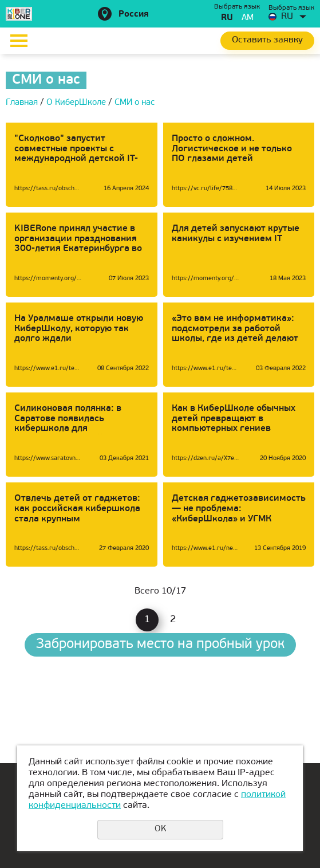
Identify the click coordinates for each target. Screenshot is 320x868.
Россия (134, 15)
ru (227, 18)
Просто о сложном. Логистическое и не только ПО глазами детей (232, 149)
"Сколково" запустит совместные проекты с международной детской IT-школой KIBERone (76, 154)
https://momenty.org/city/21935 (48, 279)
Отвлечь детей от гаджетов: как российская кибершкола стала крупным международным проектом (77, 514)
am (248, 18)
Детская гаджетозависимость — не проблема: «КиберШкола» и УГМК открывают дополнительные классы (239, 519)
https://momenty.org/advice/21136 (205, 279)
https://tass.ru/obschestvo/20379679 (48, 189)
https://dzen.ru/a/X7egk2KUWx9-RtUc (205, 459)
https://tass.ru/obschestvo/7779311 (48, 549)
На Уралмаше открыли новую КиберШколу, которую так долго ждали (79, 329)
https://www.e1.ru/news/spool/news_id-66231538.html (205, 549)
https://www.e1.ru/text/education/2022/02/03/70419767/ (205, 369)
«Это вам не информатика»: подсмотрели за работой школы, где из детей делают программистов (235, 334)
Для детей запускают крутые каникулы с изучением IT (236, 234)
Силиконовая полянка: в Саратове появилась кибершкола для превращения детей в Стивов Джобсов (79, 429)
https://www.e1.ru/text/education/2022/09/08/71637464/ (48, 369)
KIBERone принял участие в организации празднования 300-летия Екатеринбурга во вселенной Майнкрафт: (78, 244)
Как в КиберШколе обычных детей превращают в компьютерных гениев (234, 419)
